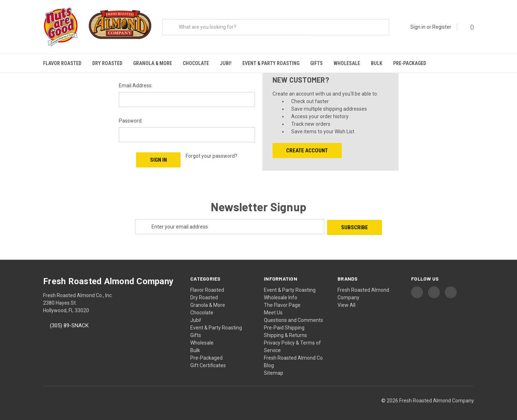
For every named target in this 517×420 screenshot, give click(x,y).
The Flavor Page (282, 302)
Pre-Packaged (410, 63)
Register (442, 27)
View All (346, 302)
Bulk (377, 63)
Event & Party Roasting (271, 63)
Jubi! (226, 63)
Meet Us (273, 310)
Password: (131, 119)
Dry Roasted (107, 63)
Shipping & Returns (285, 332)
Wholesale (347, 63)
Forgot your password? (211, 154)
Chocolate (196, 63)
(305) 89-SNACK (69, 323)
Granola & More (153, 63)
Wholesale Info (281, 295)
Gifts (316, 63)
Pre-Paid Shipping (284, 325)
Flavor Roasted (62, 63)
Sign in (418, 27)
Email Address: (136, 84)
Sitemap (274, 370)
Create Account (307, 149)
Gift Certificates (208, 363)
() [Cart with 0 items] (469, 27)
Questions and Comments (294, 317)
